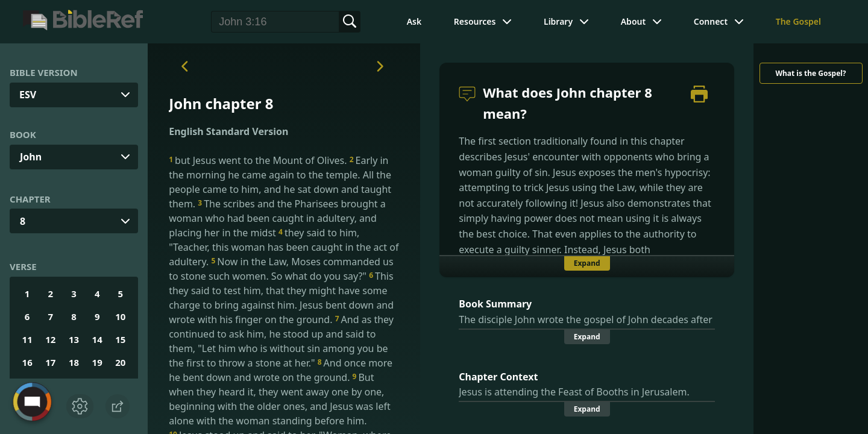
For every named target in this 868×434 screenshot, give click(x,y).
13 (74, 339)
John (31, 157)
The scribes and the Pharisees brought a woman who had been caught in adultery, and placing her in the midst (277, 218)
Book (23, 134)
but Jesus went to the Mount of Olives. (259, 160)
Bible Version (44, 72)
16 (27, 362)
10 (120, 316)
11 (27, 339)
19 (97, 362)
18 (74, 362)
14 (97, 339)
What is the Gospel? (810, 73)
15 (120, 339)
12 (50, 339)
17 (50, 362)
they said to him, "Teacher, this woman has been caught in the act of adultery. (284, 247)
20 (120, 362)
